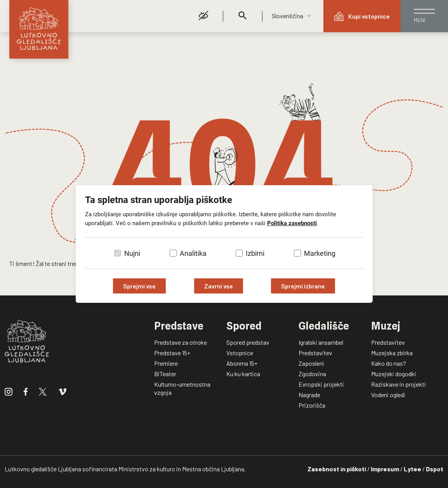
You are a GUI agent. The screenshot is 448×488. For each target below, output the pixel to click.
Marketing (320, 253)
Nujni (132, 253)
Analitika (193, 253)
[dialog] (224, 244)
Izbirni (255, 253)
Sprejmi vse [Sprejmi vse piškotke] (139, 286)
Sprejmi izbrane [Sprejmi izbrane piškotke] (303, 286)
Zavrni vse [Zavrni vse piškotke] (219, 286)
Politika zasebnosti (292, 223)
